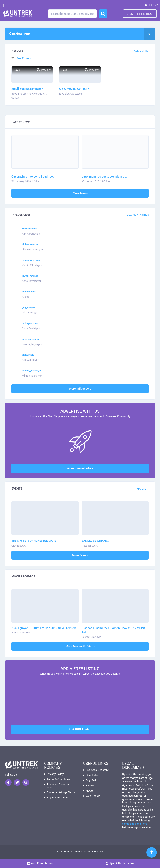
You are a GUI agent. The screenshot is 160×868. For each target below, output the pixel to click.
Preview (44, 70)
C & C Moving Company (74, 89)
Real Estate (93, 775)
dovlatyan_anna (30, 323)
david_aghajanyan (31, 339)
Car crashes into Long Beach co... (33, 177)
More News (80, 193)
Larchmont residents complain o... (104, 177)
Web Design (93, 796)
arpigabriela (28, 355)
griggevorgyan (29, 308)
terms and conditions (135, 824)
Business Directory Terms (57, 786)
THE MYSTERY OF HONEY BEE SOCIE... (35, 541)
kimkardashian (30, 229)
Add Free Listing (140, 14)
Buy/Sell (91, 780)
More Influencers (80, 389)
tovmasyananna (30, 276)
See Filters (21, 58)
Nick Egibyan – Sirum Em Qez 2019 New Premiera (44, 628)
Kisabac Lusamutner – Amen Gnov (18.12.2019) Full (113, 630)
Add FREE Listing (80, 729)
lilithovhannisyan (31, 244)
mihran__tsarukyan (32, 371)
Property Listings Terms (61, 792)
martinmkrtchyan (31, 260)
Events (90, 785)
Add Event (143, 489)
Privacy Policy (55, 774)
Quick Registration (120, 863)
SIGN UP (151, 6)
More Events (80, 555)
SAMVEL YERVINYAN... (96, 541)
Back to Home (20, 33)
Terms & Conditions (58, 779)
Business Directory (97, 770)
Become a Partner (138, 215)
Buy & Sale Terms (57, 797)
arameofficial (29, 292)
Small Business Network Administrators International (30, 89)
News (89, 791)
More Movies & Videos (80, 646)
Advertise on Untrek (80, 468)
